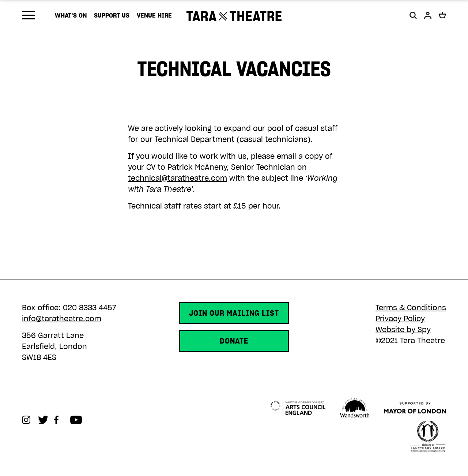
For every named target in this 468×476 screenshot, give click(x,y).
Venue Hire (154, 15)
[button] (413, 15)
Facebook (62, 420)
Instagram (30, 420)
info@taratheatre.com (62, 319)
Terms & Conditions (411, 308)
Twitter (46, 420)
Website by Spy (403, 330)
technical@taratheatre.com (178, 178)
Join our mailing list (234, 313)
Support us (112, 15)
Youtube (78, 420)
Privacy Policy (400, 319)
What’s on (71, 15)
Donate (234, 341)
